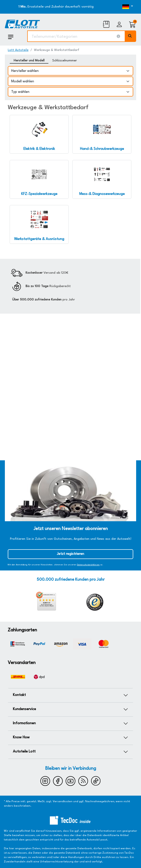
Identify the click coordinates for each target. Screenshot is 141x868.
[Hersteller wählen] (70, 71)
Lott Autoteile (18, 50)
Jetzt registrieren (70, 554)
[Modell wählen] (70, 81)
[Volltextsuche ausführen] (131, 36)
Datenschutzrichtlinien (88, 565)
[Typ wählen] (70, 92)
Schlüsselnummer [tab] (65, 61)
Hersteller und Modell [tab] (29, 61)
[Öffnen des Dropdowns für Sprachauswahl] (117, 7)
